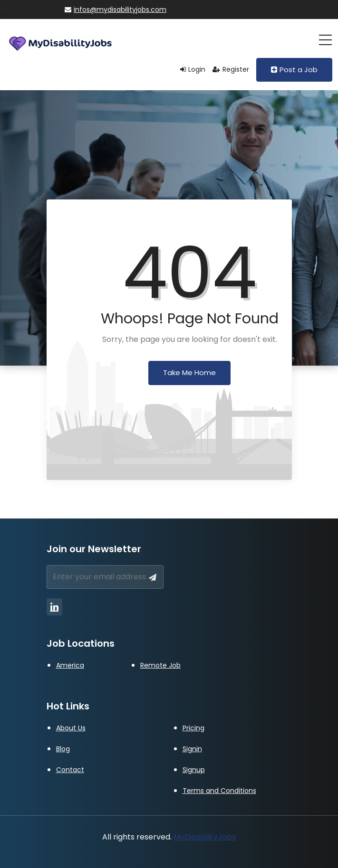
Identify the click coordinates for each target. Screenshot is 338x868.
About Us (71, 728)
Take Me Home (189, 373)
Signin (192, 749)
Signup (194, 770)
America (70, 665)
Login (193, 69)
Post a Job (294, 70)
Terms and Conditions (219, 791)
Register (231, 69)
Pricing (193, 728)
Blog (63, 749)
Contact (70, 770)
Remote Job (160, 665)
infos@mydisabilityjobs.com (116, 9)
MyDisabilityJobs (205, 837)
